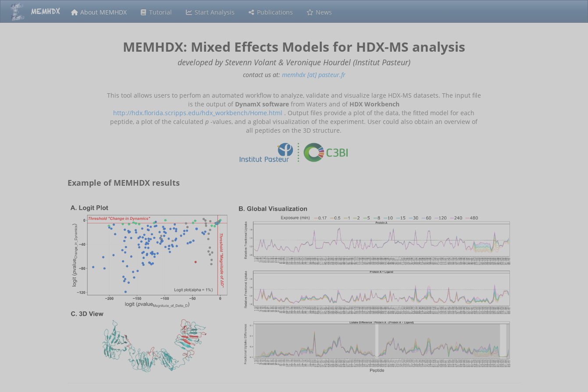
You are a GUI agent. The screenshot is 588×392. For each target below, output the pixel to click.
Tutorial (156, 12)
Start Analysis (210, 12)
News (319, 12)
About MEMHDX (99, 12)
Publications (271, 12)
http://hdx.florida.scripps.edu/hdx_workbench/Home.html (198, 113)
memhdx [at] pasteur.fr (314, 75)
